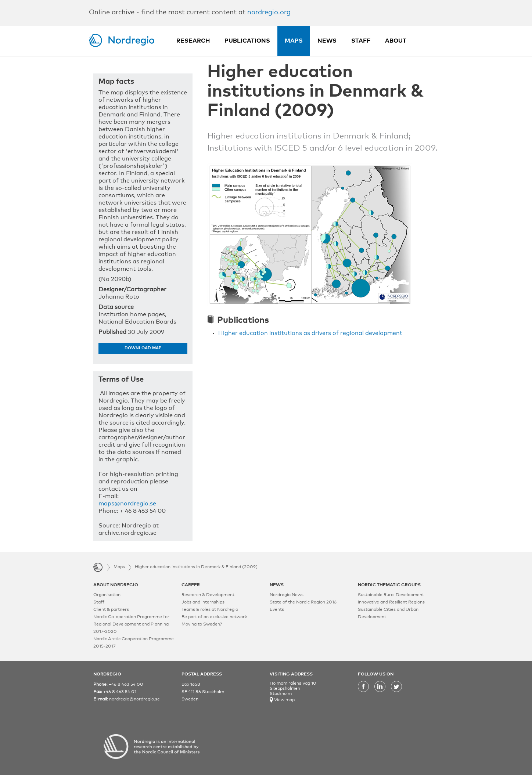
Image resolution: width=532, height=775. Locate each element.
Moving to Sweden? (202, 624)
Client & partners (111, 610)
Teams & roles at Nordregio (210, 610)
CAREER (191, 585)
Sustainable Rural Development (391, 595)
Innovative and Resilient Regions (391, 602)
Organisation (107, 595)
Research (193, 41)
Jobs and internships (203, 602)
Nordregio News (287, 595)
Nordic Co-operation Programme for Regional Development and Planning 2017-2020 (131, 624)
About (396, 41)
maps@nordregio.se (127, 504)
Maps (294, 41)
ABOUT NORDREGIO (116, 585)
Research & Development (208, 595)
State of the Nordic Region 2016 (303, 602)
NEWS (277, 585)
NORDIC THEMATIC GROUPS (389, 585)
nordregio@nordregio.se (134, 699)
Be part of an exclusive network (214, 617)
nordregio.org (269, 12)
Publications (247, 41)
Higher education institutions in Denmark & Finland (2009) (196, 567)
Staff (361, 41)
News (327, 41)
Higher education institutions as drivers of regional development (310, 333)
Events (277, 610)
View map (284, 700)
